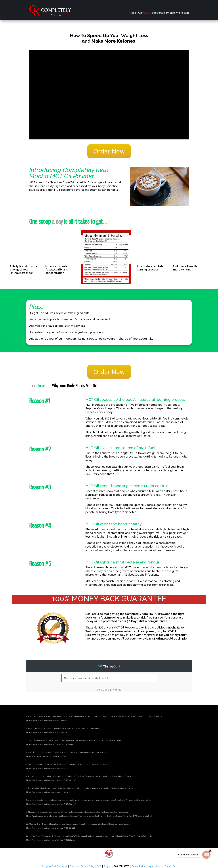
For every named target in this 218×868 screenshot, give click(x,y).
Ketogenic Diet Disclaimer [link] (54, 866)
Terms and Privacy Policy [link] (82, 866)
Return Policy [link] (138, 866)
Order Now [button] (109, 151)
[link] (50, 15)
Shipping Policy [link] (155, 866)
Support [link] (108, 866)
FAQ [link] (99, 866)
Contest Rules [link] (171, 866)
